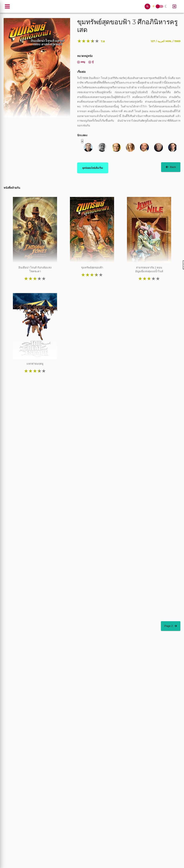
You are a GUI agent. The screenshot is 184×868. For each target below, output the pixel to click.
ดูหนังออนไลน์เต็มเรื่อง (93, 168)
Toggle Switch (158, 7)
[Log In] (174, 6)
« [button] (82, 141)
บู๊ (91, 62)
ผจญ (81, 62)
